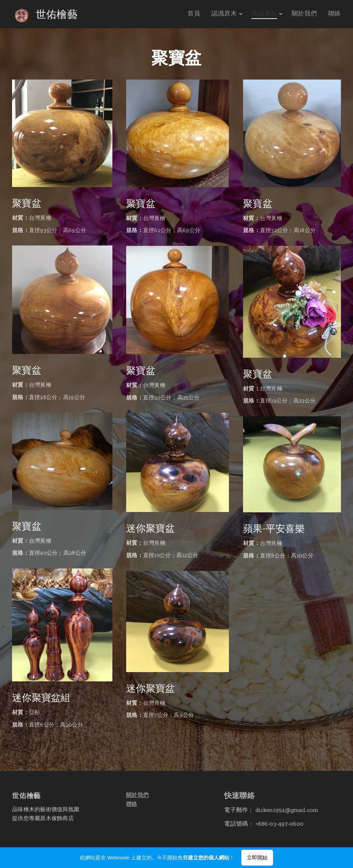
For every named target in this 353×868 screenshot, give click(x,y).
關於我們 (137, 795)
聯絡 (132, 804)
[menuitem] (206, 14)
